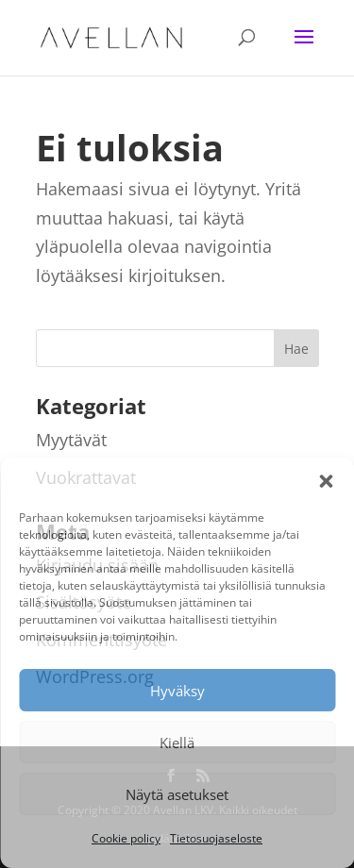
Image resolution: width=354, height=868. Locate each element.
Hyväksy (177, 691)
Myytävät (71, 440)
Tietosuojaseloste (216, 838)
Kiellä (177, 743)
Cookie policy (126, 838)
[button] (326, 481)
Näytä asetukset (177, 794)
